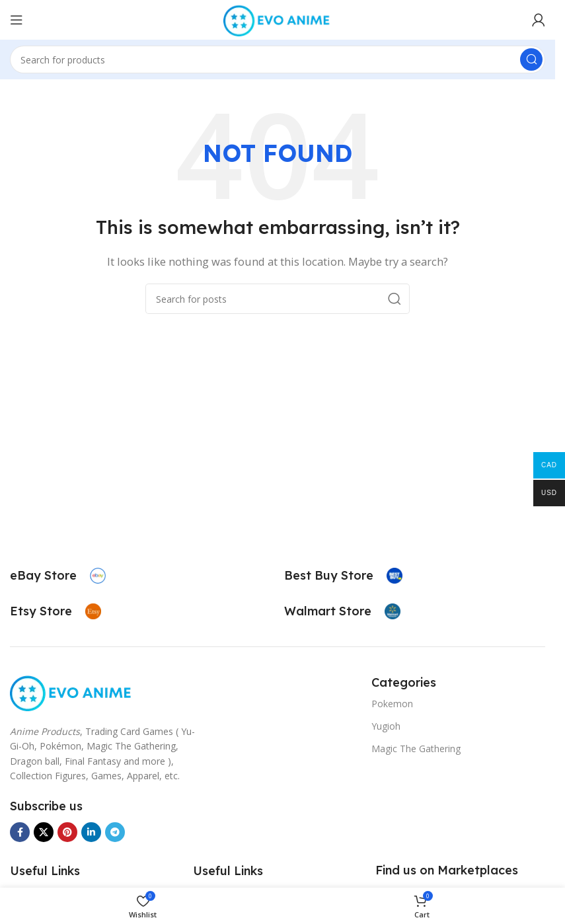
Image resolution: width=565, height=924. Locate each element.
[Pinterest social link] (67, 832)
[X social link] (44, 832)
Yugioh (386, 726)
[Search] (278, 59)
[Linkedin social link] (91, 832)
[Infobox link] (58, 576)
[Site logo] (278, 19)
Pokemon (392, 704)
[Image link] (72, 691)
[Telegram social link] (115, 832)
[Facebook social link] (20, 832)
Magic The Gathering (416, 749)
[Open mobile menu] (17, 20)
